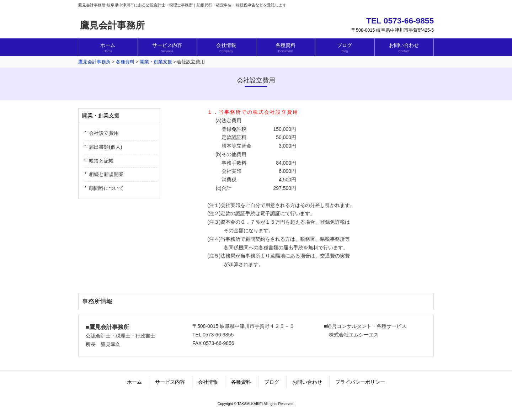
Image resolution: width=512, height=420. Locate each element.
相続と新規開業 (106, 174)
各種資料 (241, 382)
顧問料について (106, 188)
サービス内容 (170, 382)
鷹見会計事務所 (112, 25)
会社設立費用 (104, 133)
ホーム (134, 382)
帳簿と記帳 (101, 161)
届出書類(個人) (105, 147)
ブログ (272, 382)
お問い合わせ (307, 382)
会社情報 (208, 382)
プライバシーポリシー (360, 382)
